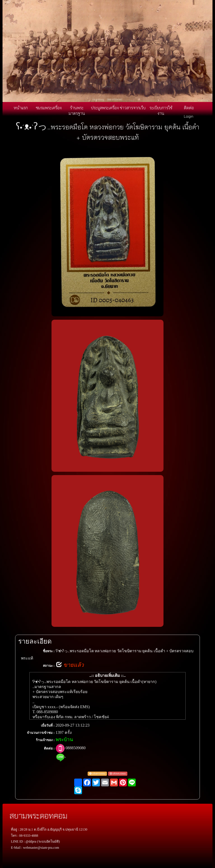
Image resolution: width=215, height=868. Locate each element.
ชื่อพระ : (49, 651)
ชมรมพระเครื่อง (49, 108)
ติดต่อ (189, 108)
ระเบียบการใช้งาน (161, 110)
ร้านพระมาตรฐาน (77, 110)
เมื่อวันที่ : (48, 725)
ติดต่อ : (49, 748)
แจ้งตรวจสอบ (97, 774)
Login (189, 116)
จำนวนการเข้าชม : (41, 733)
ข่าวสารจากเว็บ (133, 108)
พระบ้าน (64, 740)
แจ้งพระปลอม (118, 774)
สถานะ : (49, 666)
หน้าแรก (21, 108)
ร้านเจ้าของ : (45, 740)
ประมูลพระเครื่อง (105, 108)
